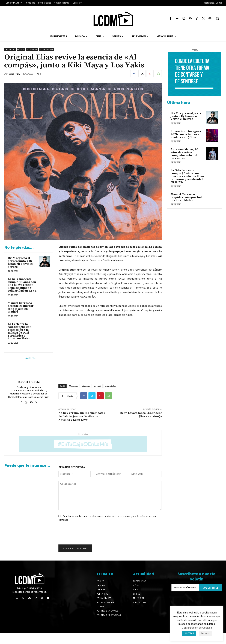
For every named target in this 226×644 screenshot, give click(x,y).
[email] (185, 588)
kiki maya (86, 386)
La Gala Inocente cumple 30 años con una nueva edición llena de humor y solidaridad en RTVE (22, 285)
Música (21, 50)
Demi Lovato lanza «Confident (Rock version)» (141, 415)
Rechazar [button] (206, 633)
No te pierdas (46, 50)
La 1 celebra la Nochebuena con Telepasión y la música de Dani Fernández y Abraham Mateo (20, 331)
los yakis (97, 386)
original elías (110, 386)
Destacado (10, 50)
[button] (218, 19)
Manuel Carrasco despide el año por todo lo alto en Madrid (21, 308)
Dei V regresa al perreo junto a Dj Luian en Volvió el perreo (20, 263)
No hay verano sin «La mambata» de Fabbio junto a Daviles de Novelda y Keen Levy (82, 416)
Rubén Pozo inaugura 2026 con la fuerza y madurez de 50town (186, 134)
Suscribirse (211, 588)
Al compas (73, 386)
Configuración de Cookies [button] (197, 628)
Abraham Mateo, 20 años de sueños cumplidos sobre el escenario (184, 154)
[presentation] (84, 534)
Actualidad (32, 50)
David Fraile (14, 74)
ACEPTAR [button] (189, 633)
